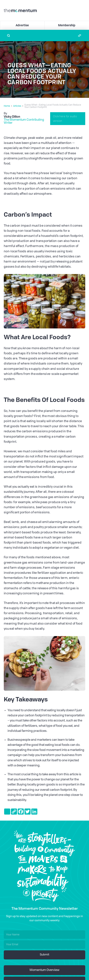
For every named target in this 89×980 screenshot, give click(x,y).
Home (7, 106)
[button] (80, 36)
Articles (17, 106)
